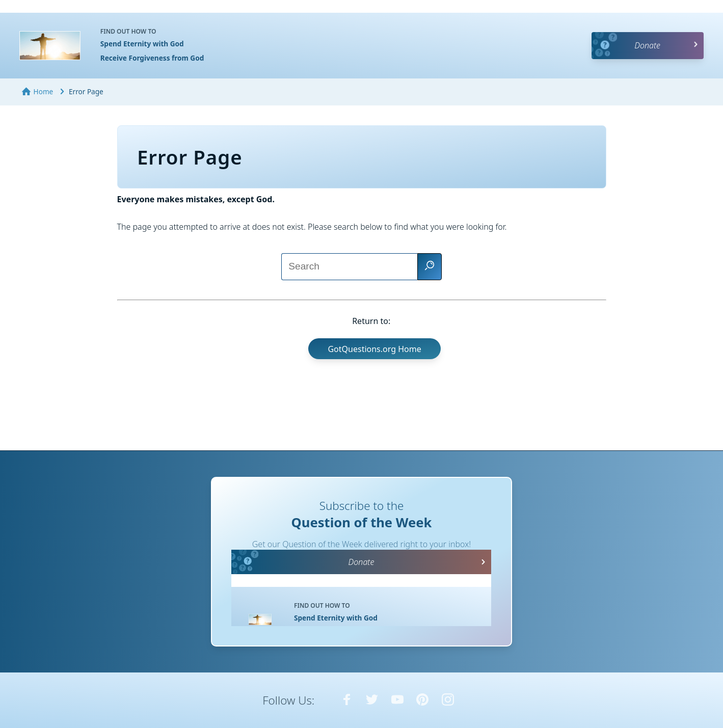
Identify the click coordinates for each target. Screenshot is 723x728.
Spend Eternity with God (142, 44)
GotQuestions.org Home (374, 349)
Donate (647, 45)
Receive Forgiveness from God (152, 58)
